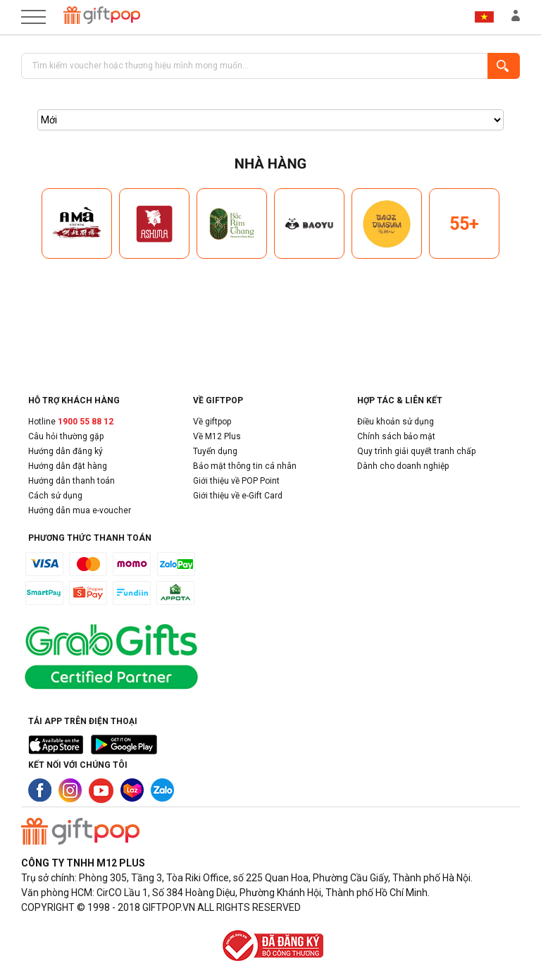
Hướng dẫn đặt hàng (68, 466)
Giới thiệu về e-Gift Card (238, 496)
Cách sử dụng (55, 496)
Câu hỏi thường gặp (66, 436)
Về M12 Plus (217, 436)
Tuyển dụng (215, 451)
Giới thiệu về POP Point (236, 481)
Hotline (71, 422)
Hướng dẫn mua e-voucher (80, 510)
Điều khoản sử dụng (396, 422)
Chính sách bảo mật (396, 436)
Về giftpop (212, 422)
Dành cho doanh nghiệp (403, 466)
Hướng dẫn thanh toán (71, 481)
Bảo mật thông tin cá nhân (245, 466)
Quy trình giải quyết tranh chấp (416, 451)
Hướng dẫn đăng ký (66, 451)
